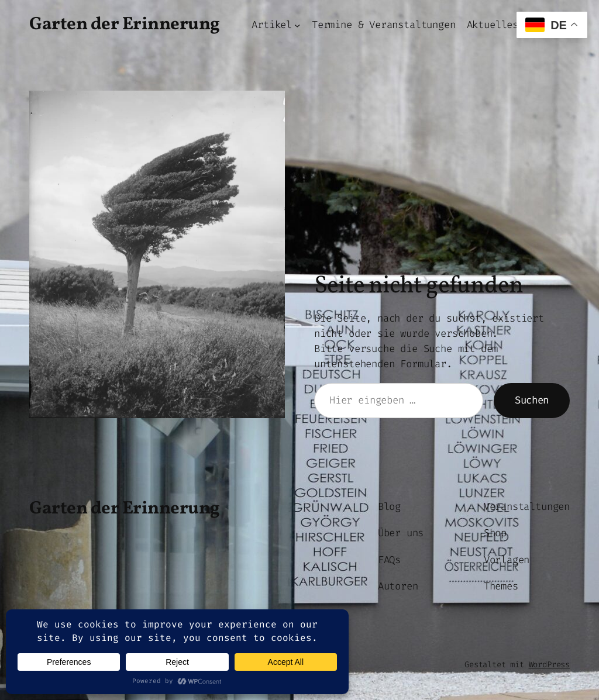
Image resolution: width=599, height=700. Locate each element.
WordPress (549, 665)
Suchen (532, 400)
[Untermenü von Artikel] (297, 25)
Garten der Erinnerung (125, 25)
